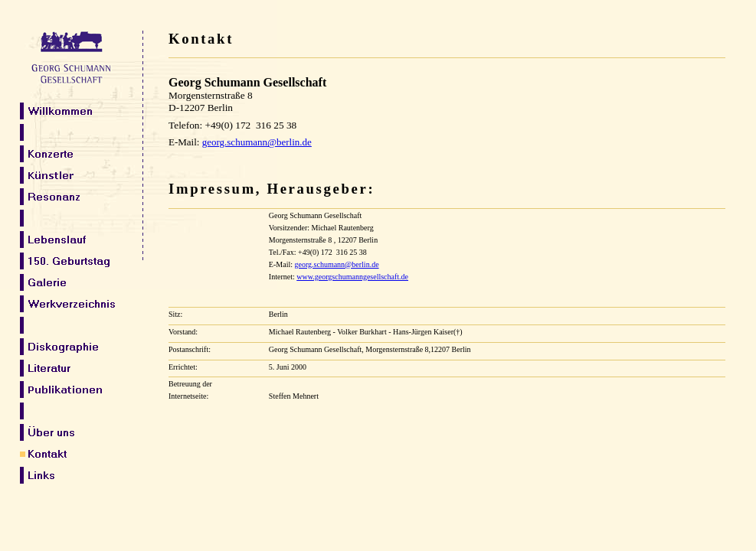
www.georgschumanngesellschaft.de (352, 277)
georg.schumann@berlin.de (336, 264)
